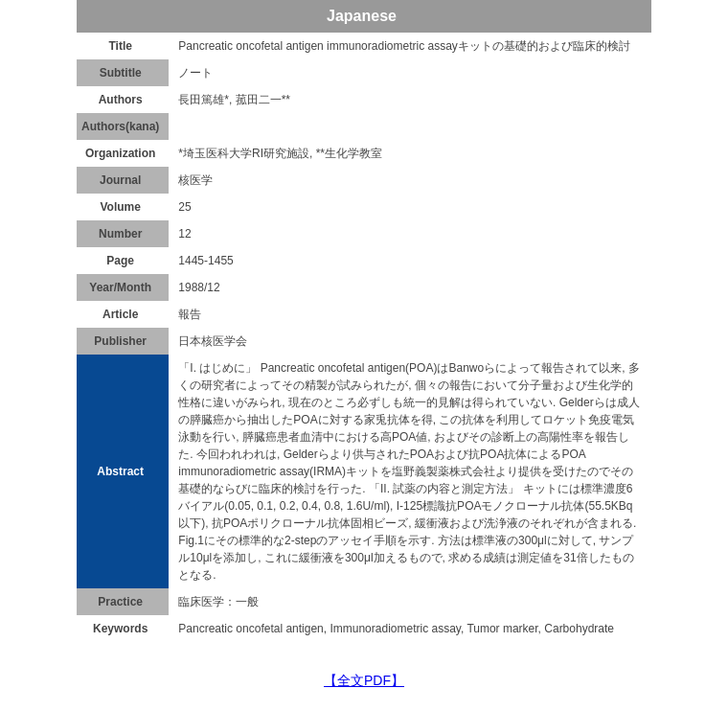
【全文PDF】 (364, 680)
